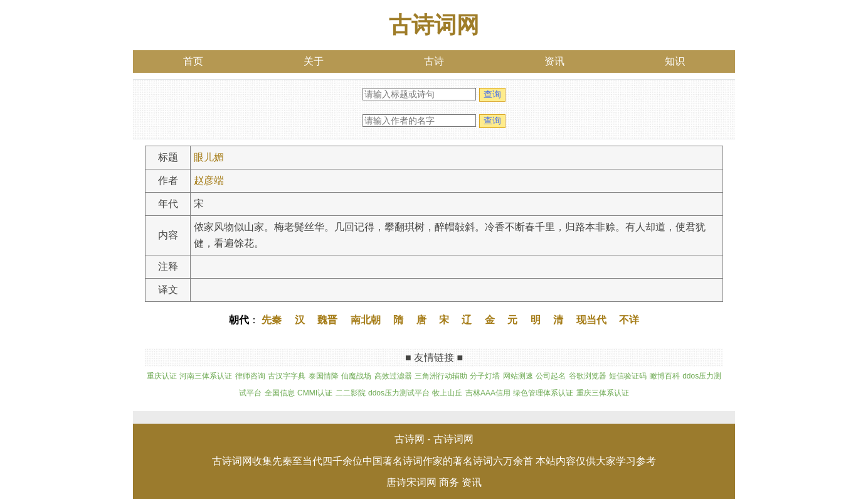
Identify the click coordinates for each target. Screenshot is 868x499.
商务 (449, 482)
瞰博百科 (665, 376)
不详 (629, 320)
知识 (675, 61)
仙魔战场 (356, 376)
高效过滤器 (393, 376)
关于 (314, 61)
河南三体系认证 (206, 376)
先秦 (272, 320)
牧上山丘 (447, 393)
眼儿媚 (209, 157)
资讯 (554, 61)
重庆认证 (162, 376)
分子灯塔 (485, 376)
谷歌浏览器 (588, 376)
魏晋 (327, 320)
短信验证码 (628, 376)
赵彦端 (209, 180)
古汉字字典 (287, 376)
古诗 (434, 61)
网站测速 (518, 376)
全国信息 (280, 393)
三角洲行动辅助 (441, 376)
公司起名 (551, 376)
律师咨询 (250, 376)
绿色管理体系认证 (543, 393)
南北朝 (366, 320)
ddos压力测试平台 (399, 393)
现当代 (591, 320)
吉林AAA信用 (488, 393)
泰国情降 (324, 376)
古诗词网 (434, 25)
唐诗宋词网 (411, 482)
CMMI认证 (315, 393)
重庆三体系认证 (603, 393)
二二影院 (351, 393)
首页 (193, 61)
